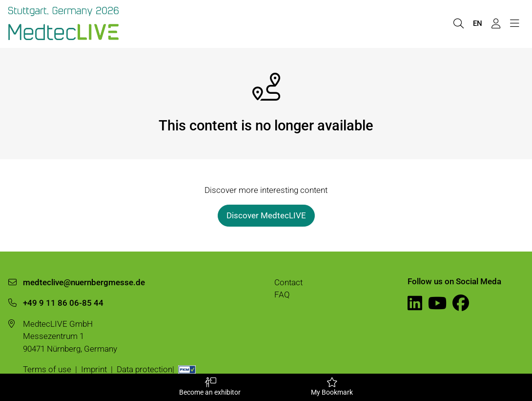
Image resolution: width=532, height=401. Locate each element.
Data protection (144, 369)
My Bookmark (332, 387)
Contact (288, 282)
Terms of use (47, 369)
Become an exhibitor (210, 387)
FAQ (282, 295)
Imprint (94, 369)
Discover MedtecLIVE (266, 215)
